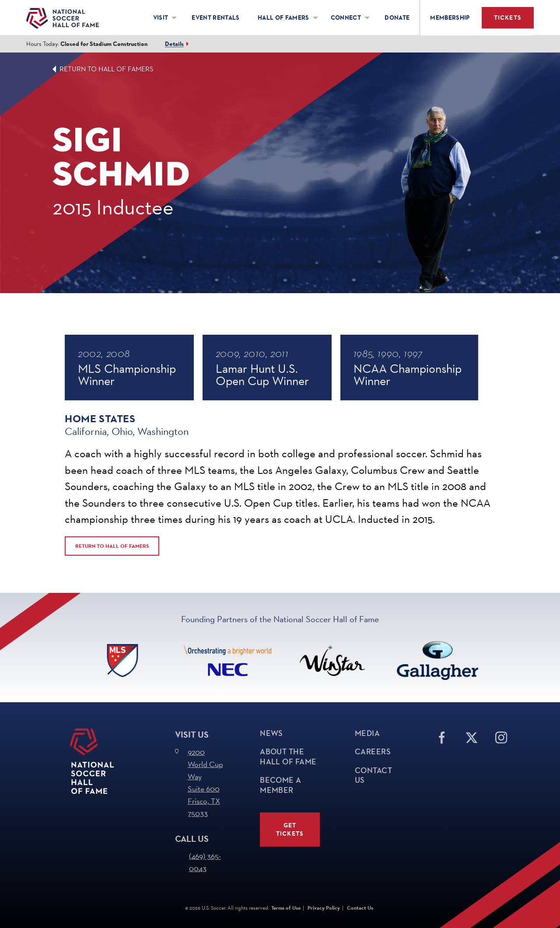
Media (367, 733)
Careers (373, 752)
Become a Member (281, 785)
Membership (450, 18)
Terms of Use (286, 908)
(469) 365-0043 (205, 862)
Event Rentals (216, 18)
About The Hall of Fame (288, 757)
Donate (397, 18)
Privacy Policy (324, 908)
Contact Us (373, 776)
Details (174, 44)
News (271, 733)
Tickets (508, 18)
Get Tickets (290, 830)
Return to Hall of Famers (107, 69)
